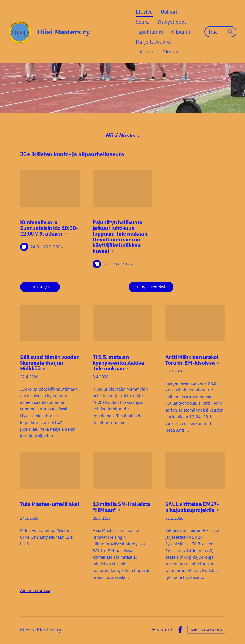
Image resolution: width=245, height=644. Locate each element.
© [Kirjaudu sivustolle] (23, 630)
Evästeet (162, 630)
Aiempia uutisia (35, 590)
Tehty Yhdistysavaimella (206, 630)
